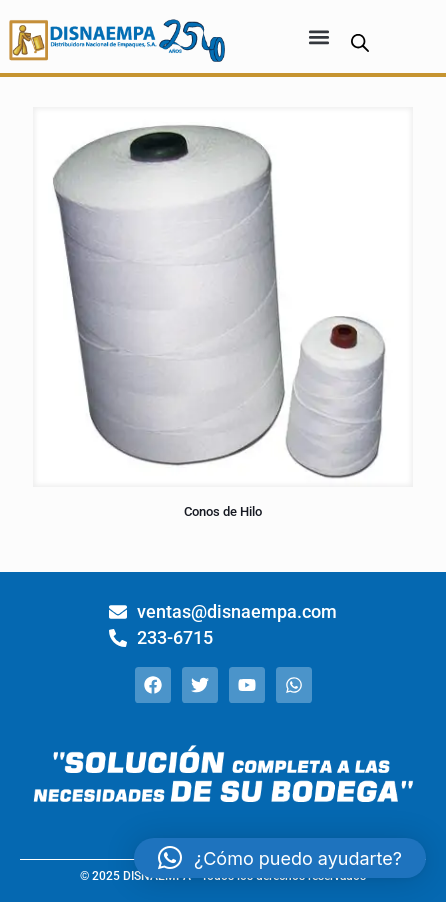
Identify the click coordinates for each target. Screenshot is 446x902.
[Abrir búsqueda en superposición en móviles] (360, 42)
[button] (318, 36)
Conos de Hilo (223, 511)
